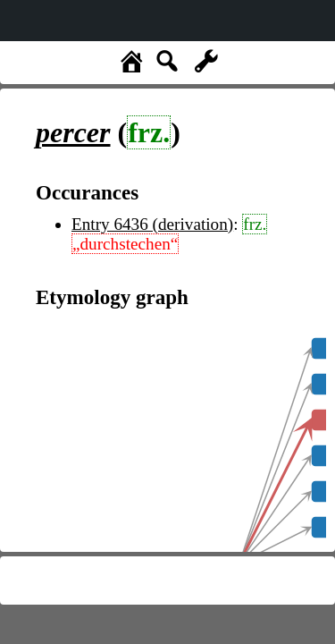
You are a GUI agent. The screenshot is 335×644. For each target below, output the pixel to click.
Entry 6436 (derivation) (152, 224)
